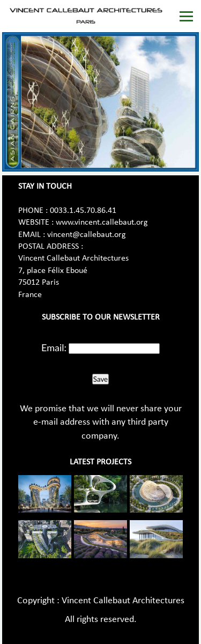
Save (100, 379)
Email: (54, 347)
